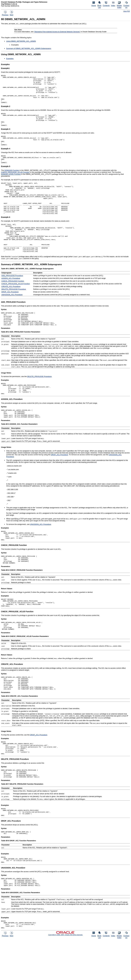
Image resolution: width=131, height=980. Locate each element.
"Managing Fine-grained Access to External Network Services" (57, 32)
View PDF (127, 11)
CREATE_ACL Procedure (11, 305)
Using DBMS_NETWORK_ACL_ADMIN (21, 41)
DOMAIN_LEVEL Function (11, 183)
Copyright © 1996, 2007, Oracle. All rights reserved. (65, 975)
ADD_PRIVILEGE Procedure (12, 294)
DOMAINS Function (12, 180)
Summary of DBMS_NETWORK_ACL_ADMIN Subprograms (29, 48)
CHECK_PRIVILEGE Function (13, 300)
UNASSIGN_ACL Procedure (12, 313)
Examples (10, 59)
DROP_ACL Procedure (10, 311)
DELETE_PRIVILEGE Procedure (14, 308)
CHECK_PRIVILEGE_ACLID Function (15, 182)
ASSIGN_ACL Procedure (11, 297)
